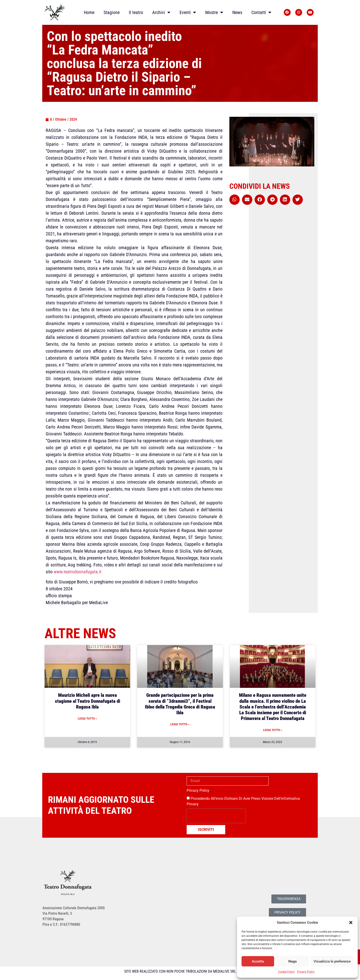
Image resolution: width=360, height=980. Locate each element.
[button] (351, 923)
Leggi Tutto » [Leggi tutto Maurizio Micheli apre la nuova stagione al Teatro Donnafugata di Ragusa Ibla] (87, 719)
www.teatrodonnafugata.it (78, 572)
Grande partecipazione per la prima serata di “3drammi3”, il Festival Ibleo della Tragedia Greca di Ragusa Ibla (180, 704)
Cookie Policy (286, 972)
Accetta (258, 961)
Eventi (188, 12)
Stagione (112, 12)
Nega (292, 961)
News (237, 12)
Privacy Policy (306, 972)
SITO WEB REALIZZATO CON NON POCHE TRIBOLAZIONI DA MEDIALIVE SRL (180, 971)
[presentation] (216, 816)
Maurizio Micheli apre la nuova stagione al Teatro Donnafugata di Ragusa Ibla (87, 701)
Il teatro (136, 12)
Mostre (214, 12)
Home (89, 12)
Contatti (261, 12)
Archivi (161, 12)
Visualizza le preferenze (332, 961)
